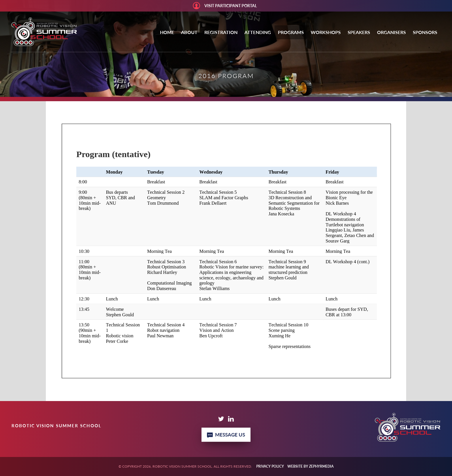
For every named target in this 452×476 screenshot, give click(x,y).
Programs (291, 32)
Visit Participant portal (231, 6)
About (189, 32)
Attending (258, 32)
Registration (221, 32)
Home (167, 32)
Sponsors (425, 32)
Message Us (226, 435)
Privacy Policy (270, 466)
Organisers (391, 32)
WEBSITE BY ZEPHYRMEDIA (310, 466)
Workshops (326, 32)
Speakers (359, 32)
